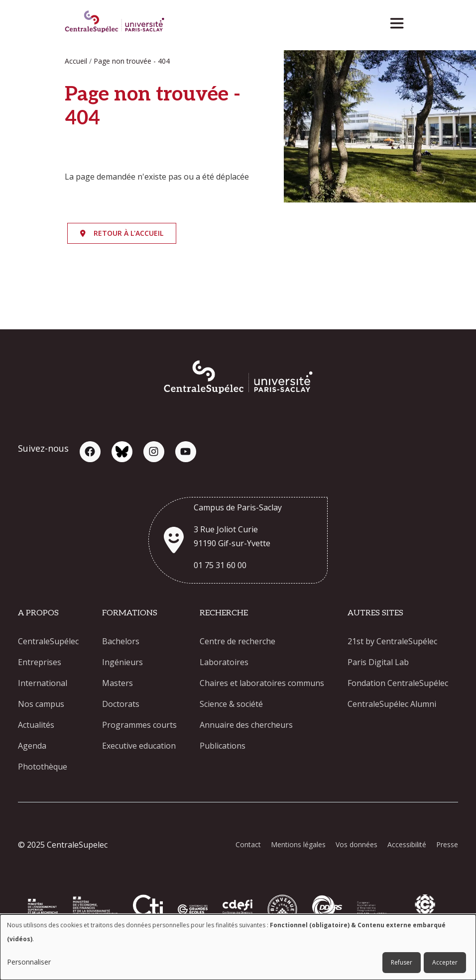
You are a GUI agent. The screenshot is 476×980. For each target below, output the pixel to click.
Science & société (231, 704)
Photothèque (43, 767)
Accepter (445, 962)
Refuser (402, 962)
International (43, 683)
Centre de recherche (238, 641)
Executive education (139, 746)
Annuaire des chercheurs (246, 725)
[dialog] (238, 947)
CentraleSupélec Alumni (392, 704)
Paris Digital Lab (378, 662)
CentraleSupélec (48, 641)
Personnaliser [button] (29, 962)
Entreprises (40, 662)
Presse (447, 844)
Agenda (32, 746)
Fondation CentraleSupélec (398, 683)
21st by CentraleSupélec (392, 641)
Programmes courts (139, 725)
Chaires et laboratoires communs (262, 683)
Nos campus (41, 704)
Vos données (357, 844)
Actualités (36, 725)
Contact (248, 844)
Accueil (76, 61)
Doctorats (121, 704)
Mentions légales (298, 844)
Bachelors (121, 641)
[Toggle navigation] (400, 21)
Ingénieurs (122, 662)
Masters (118, 683)
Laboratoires (224, 662)
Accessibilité (407, 844)
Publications (223, 746)
